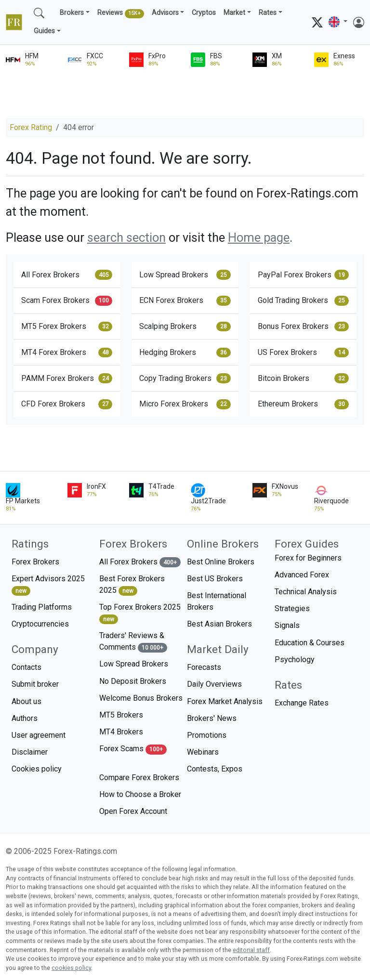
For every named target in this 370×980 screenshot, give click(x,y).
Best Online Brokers (221, 562)
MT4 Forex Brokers (67, 353)
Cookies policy (37, 769)
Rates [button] (268, 13)
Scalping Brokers (185, 327)
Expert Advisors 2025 (48, 585)
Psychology (295, 660)
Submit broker (35, 684)
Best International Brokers (217, 601)
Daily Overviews (214, 684)
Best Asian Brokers (219, 624)
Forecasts (204, 667)
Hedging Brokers (185, 353)
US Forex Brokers (303, 353)
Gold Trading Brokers (303, 301)
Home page (259, 237)
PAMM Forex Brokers (67, 378)
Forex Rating (31, 127)
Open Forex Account (133, 811)
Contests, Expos (215, 769)
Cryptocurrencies (40, 624)
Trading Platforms (42, 607)
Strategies (292, 608)
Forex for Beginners (308, 558)
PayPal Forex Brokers (303, 274)
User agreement (39, 735)
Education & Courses (310, 643)
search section (126, 237)
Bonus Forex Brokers (303, 327)
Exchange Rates (302, 703)
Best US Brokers (215, 579)
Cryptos (204, 13)
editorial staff (251, 950)
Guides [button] (44, 31)
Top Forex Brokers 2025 (140, 613)
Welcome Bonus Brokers (141, 698)
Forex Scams (133, 749)
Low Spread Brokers (185, 274)
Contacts (26, 667)
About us (26, 701)
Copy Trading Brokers (185, 378)
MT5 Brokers (121, 715)
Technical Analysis (306, 592)
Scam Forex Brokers (67, 301)
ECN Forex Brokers (185, 301)
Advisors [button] (165, 13)
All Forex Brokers (67, 274)
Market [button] (234, 13)
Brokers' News (212, 718)
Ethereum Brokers (303, 404)
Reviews (121, 13)
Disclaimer (30, 752)
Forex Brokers (35, 562)
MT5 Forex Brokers (67, 327)
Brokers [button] (72, 13)
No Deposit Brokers (133, 681)
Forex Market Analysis (225, 701)
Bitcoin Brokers (303, 378)
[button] (338, 22)
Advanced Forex (302, 575)
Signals (287, 625)
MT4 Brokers (121, 732)
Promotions (207, 735)
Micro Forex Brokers (185, 404)
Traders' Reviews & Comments (133, 642)
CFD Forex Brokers (67, 404)
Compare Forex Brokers (139, 777)
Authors (25, 718)
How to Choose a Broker (140, 794)
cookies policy (71, 968)
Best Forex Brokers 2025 (132, 585)
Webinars (203, 752)
